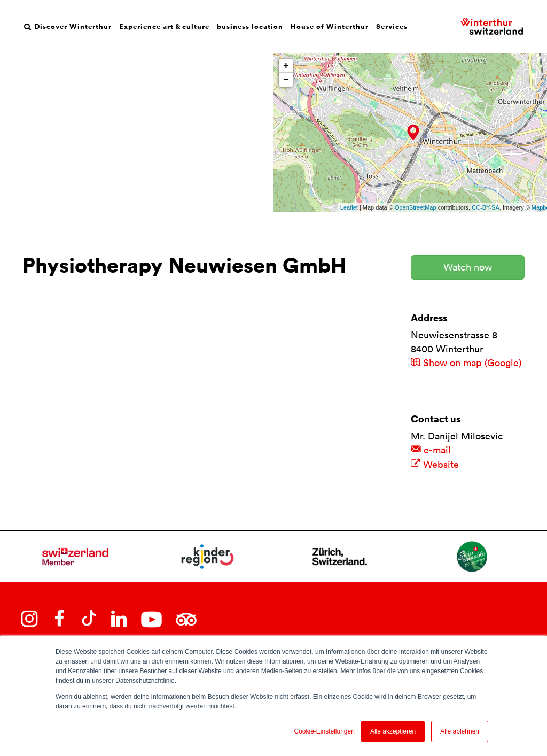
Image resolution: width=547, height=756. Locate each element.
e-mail (431, 450)
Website (435, 464)
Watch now (468, 267)
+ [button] (286, 66)
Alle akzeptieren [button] (393, 731)
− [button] (286, 80)
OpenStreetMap (416, 207)
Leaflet (349, 207)
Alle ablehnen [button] (460, 731)
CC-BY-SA (486, 207)
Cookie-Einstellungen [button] (324, 731)
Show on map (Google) (466, 363)
